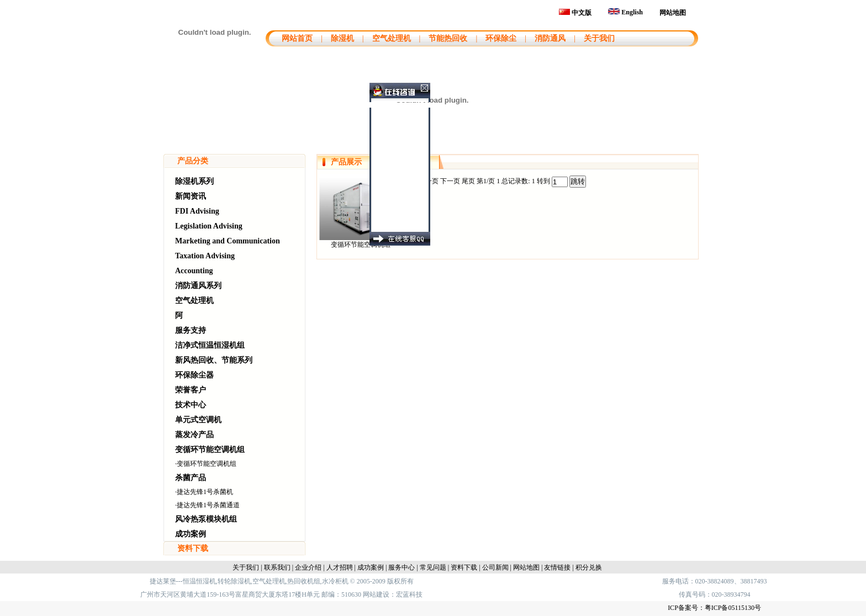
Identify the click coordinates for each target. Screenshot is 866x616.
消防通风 (550, 38)
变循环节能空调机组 (210, 450)
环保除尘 (501, 38)
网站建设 (376, 594)
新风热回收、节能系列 (214, 360)
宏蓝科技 (409, 594)
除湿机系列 (194, 181)
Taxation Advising (205, 256)
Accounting (194, 271)
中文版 (575, 13)
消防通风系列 (198, 286)
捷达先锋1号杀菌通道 (208, 505)
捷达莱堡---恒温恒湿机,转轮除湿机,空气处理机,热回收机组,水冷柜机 (249, 581)
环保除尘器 (194, 375)
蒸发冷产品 (194, 435)
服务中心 (402, 567)
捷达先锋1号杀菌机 (205, 492)
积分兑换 (589, 567)
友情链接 (557, 567)
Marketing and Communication (228, 241)
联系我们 (277, 567)
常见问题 (433, 567)
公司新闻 (495, 567)
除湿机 (342, 38)
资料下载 (193, 548)
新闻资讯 (191, 196)
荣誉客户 (191, 390)
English (625, 12)
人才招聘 (340, 567)
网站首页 (296, 38)
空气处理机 (392, 38)
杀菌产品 (191, 478)
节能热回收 (448, 38)
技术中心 (191, 405)
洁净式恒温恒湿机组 (210, 345)
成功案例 (191, 534)
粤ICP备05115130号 (733, 608)
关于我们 (599, 38)
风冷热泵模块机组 (206, 519)
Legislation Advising (209, 226)
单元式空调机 (198, 420)
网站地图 (673, 13)
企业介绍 (308, 567)
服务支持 (191, 330)
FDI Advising (197, 211)
